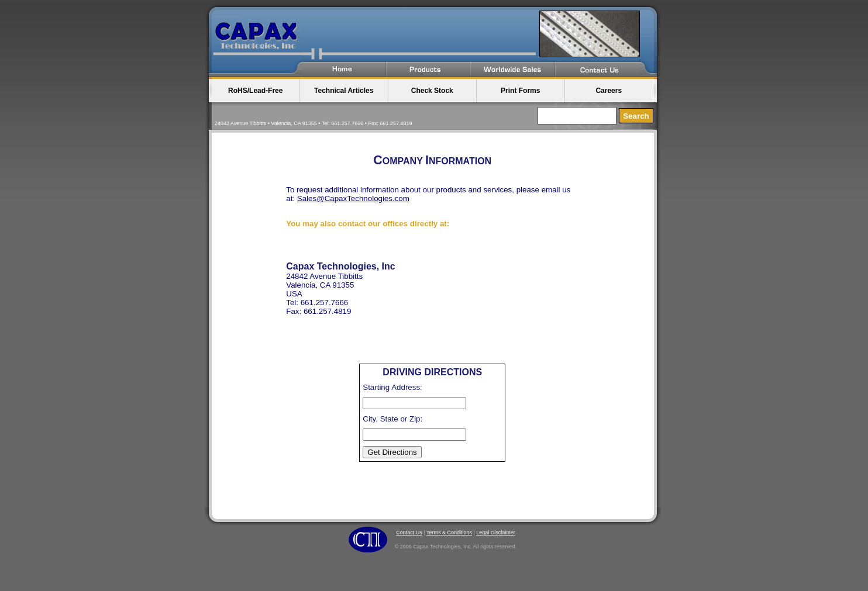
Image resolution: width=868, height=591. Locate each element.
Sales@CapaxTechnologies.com (353, 198)
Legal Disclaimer (496, 533)
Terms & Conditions (449, 533)
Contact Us (409, 533)
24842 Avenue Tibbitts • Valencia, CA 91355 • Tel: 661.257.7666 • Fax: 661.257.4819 (314, 123)
